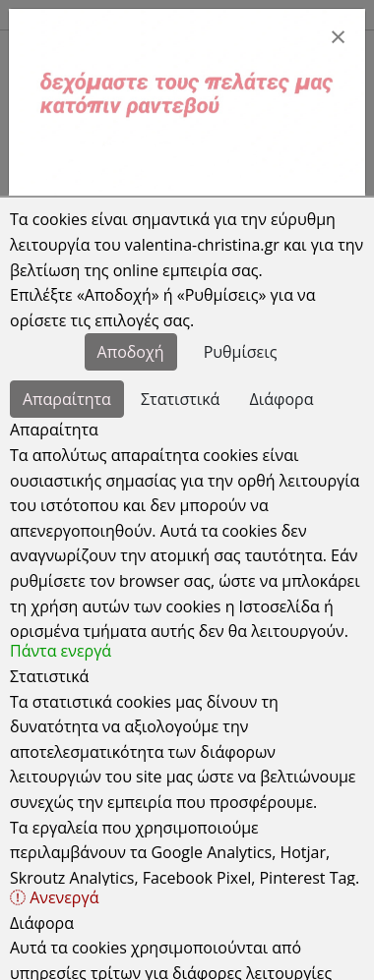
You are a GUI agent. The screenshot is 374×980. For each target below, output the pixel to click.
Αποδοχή (131, 352)
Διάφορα (282, 399)
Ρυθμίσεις (241, 352)
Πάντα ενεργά (61, 651)
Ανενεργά (54, 897)
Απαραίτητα (67, 399)
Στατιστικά (180, 399)
